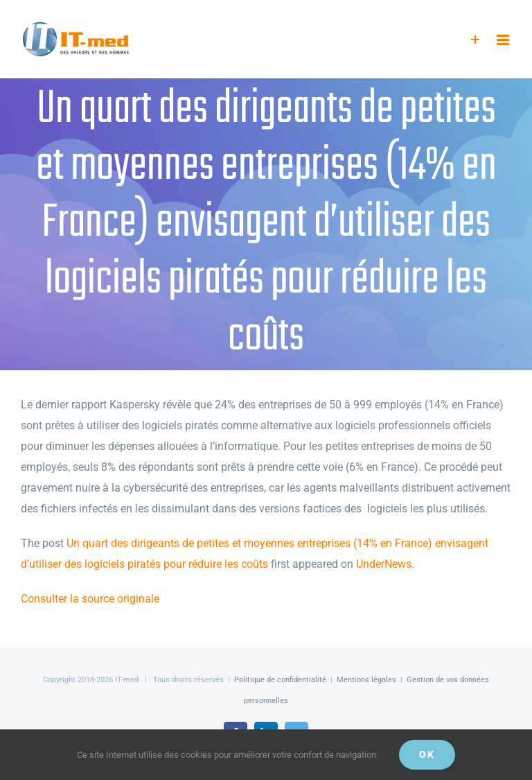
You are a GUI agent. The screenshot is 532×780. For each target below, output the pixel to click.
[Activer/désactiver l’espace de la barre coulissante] (476, 40)
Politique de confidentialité (280, 680)
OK (427, 754)
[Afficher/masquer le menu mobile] (504, 40)
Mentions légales (366, 680)
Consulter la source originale (90, 599)
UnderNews (384, 564)
